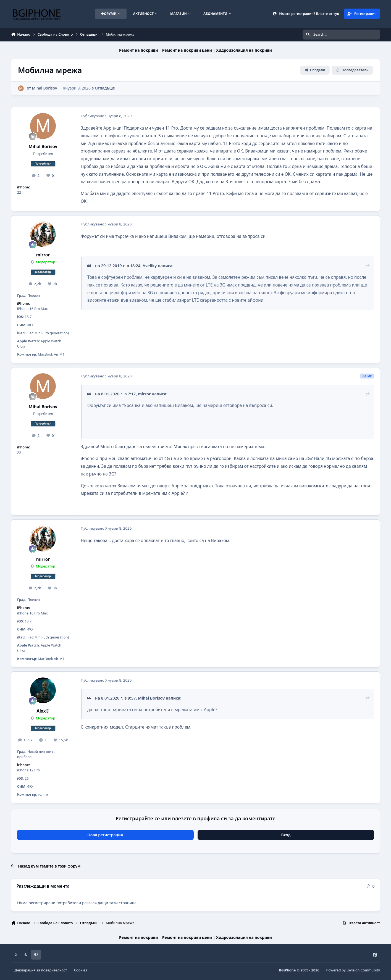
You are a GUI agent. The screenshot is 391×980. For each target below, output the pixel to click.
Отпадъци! (105, 88)
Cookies (81, 970)
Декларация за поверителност (41, 970)
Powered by (353, 970)
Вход (286, 835)
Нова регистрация (105, 835)
